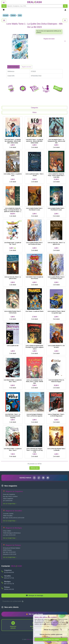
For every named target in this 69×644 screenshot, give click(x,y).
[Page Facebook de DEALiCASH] (43, 478)
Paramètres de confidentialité (13, 601)
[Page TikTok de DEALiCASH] (39, 478)
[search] (35, 6)
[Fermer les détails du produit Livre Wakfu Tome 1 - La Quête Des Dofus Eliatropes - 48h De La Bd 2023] (4, 20)
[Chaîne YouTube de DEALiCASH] (48, 478)
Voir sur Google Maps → (10, 504)
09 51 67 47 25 (9, 578)
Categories (34, 108)
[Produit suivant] (65, 41)
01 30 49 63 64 (9, 572)
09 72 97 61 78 (9, 584)
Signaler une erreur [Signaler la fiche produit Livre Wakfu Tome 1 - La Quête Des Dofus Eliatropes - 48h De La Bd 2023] (27, 67)
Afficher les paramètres (51, 630)
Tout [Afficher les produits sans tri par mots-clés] (4, 6)
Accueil (6, 15)
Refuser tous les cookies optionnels (51, 634)
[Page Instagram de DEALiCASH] (34, 478)
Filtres (34, 112)
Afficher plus (34, 468)
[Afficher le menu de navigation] (4, 2)
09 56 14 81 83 (9, 589)
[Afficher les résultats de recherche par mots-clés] (65, 6)
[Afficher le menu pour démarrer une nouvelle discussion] (34, 596)
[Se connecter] (65, 10)
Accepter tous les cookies (51, 639)
